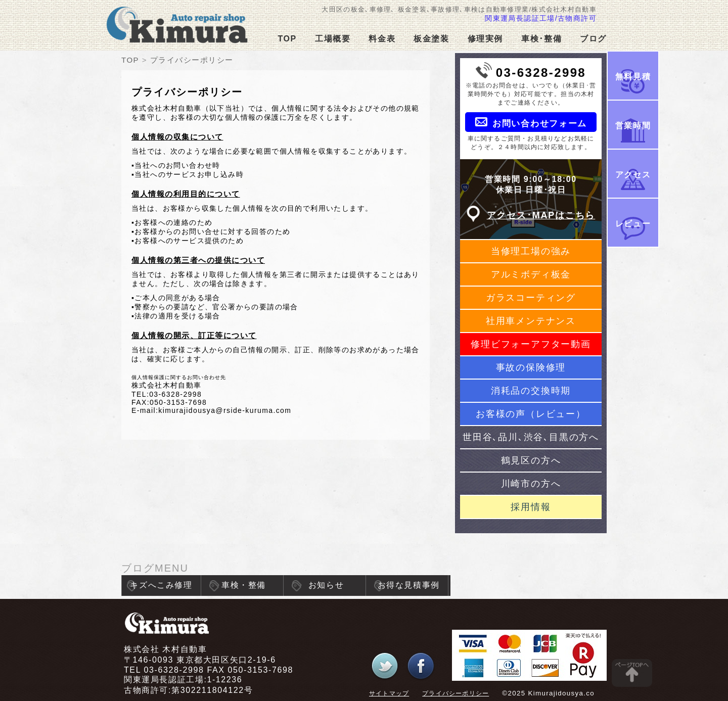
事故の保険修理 (531, 367)
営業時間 (633, 126)
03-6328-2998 (541, 73)
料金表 (382, 39)
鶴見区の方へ (531, 460)
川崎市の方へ (531, 484)
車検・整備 (244, 585)
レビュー (633, 224)
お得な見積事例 (409, 585)
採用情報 (531, 507)
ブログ (593, 39)
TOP (287, 39)
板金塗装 (431, 39)
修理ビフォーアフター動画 (531, 344)
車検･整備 (541, 39)
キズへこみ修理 (161, 585)
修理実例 (485, 39)
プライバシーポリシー (456, 693)
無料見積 (633, 77)
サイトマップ (389, 693)
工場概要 (333, 39)
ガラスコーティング (531, 298)
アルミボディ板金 (531, 274)
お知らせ (326, 585)
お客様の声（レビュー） (531, 414)
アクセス (633, 175)
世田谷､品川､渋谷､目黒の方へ (531, 437)
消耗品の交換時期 (531, 391)
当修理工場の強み (531, 251)
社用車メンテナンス (531, 321)
